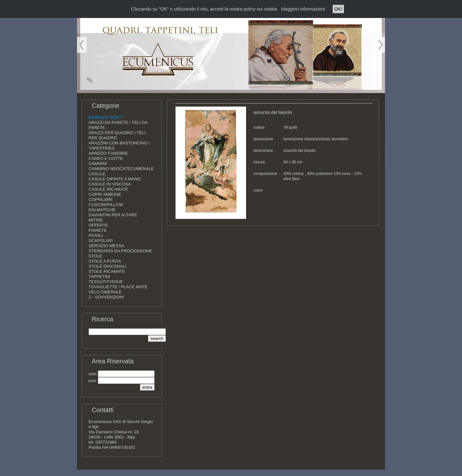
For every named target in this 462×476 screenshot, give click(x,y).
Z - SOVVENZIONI (106, 297)
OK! (338, 9)
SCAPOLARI (101, 241)
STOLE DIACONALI (107, 266)
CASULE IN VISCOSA (110, 184)
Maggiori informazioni (303, 9)
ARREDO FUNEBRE (108, 153)
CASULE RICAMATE (108, 189)
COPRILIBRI (101, 199)
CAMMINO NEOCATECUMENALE (121, 169)
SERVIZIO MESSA (106, 246)
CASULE (97, 174)
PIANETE (98, 230)
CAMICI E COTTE (106, 158)
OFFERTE (98, 225)
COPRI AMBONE (105, 194)
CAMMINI (98, 164)
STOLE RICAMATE (107, 271)
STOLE (95, 256)
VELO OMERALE (105, 292)
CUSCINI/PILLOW (106, 205)
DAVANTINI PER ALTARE (113, 215)
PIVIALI (96, 235)
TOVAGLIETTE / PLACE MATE (118, 287)
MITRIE (96, 220)
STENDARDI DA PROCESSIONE (120, 251)
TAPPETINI (99, 277)
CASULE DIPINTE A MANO (115, 179)
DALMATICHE (102, 210)
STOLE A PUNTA (105, 261)
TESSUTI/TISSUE (106, 282)
